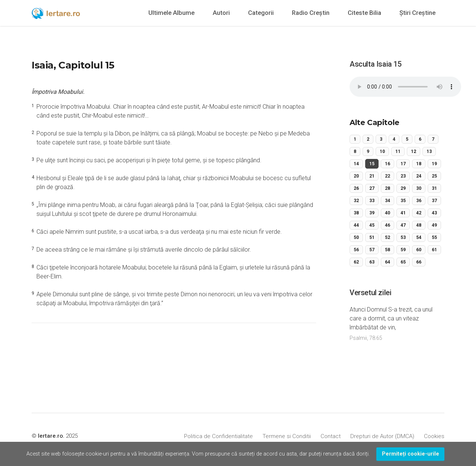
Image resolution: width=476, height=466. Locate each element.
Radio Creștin (311, 13)
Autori (221, 13)
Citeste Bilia (364, 13)
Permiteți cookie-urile (411, 454)
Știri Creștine (417, 13)
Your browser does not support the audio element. (405, 87)
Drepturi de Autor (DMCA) (382, 436)
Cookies (434, 436)
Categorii (261, 13)
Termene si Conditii (287, 436)
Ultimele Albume (171, 13)
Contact (331, 436)
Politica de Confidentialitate (218, 436)
